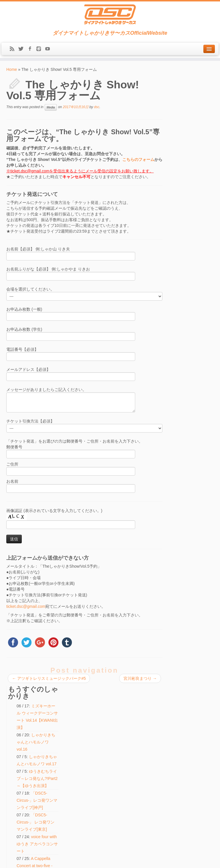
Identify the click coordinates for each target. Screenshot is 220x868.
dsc (97, 107)
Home (12, 69)
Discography (18, 752)
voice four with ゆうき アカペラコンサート (193, 249)
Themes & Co (129, 859)
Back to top (206, 859)
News (13, 721)
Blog (12, 758)
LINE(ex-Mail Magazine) (27, 771)
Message (17, 777)
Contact (15, 765)
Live (12, 727)
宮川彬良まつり (138, 678)
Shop (13, 739)
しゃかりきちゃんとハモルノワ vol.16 (194, 133)
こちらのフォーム (138, 159)
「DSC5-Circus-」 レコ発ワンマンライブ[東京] (194, 227)
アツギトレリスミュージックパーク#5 (49, 678)
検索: (82, 818)
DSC (96, 859)
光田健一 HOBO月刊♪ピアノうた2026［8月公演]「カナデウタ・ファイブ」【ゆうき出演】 (194, 414)
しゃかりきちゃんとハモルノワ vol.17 (193, 155)
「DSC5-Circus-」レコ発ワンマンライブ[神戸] (194, 206)
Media (51, 107)
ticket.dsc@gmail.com (26, 606)
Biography (16, 746)
